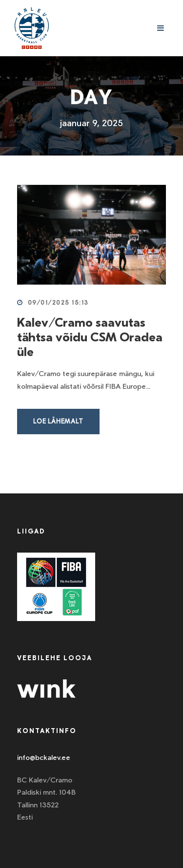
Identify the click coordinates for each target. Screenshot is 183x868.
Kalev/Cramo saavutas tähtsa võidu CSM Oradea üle (90, 337)
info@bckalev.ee (44, 757)
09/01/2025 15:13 (58, 303)
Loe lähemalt (58, 421)
